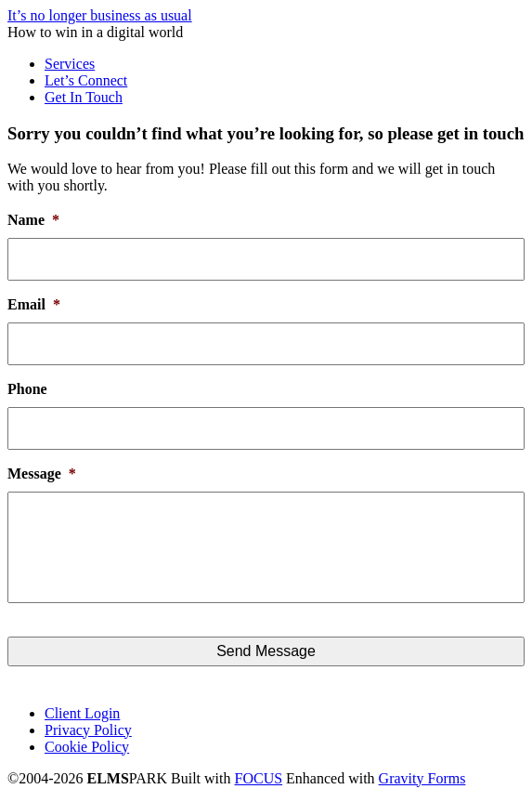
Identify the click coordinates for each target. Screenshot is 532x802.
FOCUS (259, 778)
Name (33, 220)
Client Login (82, 713)
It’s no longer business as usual (100, 15)
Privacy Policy (88, 730)
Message (42, 473)
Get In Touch (84, 97)
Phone (27, 389)
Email (34, 304)
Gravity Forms (422, 778)
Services (70, 64)
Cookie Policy (87, 747)
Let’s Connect (86, 80)
